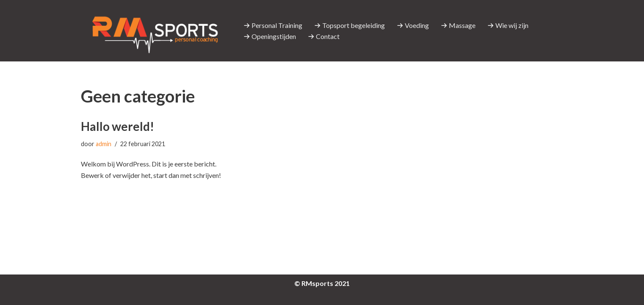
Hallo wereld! (117, 126)
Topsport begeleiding (350, 25)
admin (104, 144)
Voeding (413, 25)
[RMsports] (155, 31)
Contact (324, 36)
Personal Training (273, 25)
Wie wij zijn (508, 25)
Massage (458, 25)
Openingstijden (270, 36)
